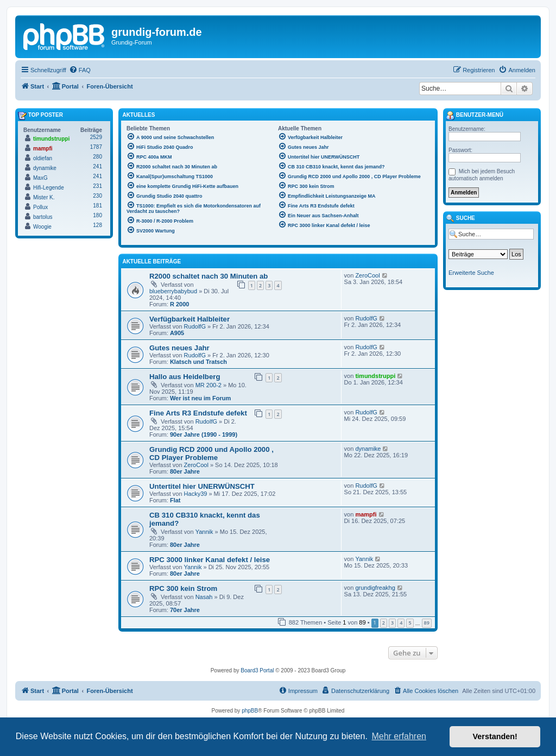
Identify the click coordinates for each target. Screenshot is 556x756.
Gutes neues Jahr (179, 348)
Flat (175, 500)
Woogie (42, 227)
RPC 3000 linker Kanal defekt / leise (210, 560)
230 (97, 196)
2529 (96, 137)
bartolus (43, 217)
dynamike (368, 449)
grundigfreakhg (375, 588)
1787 (96, 147)
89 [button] (427, 623)
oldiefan (43, 158)
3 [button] (392, 623)
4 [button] (401, 623)
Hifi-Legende (49, 188)
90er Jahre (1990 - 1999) (204, 434)
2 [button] (384, 623)
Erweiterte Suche (471, 273)
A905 (177, 333)
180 (97, 215)
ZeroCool (367, 275)
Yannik (204, 532)
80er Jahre (185, 471)
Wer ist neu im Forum (200, 398)
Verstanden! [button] (495, 736)
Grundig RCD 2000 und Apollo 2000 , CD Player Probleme (211, 453)
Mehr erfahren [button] (399, 736)
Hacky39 (196, 494)
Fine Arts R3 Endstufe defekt (198, 413)
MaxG (40, 178)
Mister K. (44, 197)
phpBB (250, 711)
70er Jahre (185, 610)
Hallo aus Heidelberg (185, 377)
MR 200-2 (208, 385)
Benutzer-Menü (475, 116)
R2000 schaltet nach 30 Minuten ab (208, 276)
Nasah (204, 597)
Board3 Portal (257, 670)
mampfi (366, 514)
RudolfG (195, 326)
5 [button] (410, 623)
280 (97, 157)
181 (97, 206)
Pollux (40, 207)
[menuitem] (80, 70)
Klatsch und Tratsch (198, 362)
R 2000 (179, 304)
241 (97, 166)
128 (97, 225)
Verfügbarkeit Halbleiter (189, 319)
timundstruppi (375, 376)
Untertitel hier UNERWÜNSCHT (202, 486)
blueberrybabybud (173, 291)
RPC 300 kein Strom (183, 588)
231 (97, 186)
